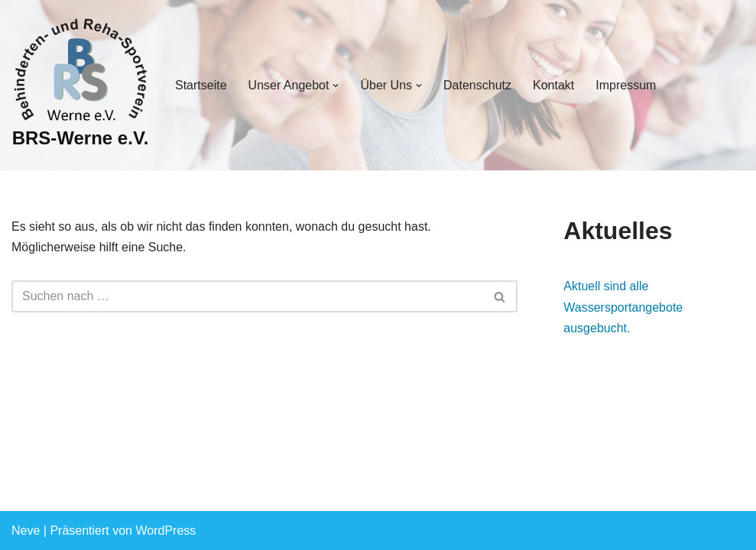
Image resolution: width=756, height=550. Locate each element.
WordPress (165, 531)
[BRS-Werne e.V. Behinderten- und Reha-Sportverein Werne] (80, 85)
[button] (336, 86)
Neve (26, 531)
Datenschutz (477, 85)
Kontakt (553, 85)
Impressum (626, 85)
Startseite (201, 85)
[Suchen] (247, 296)
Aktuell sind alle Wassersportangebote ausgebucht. (623, 307)
